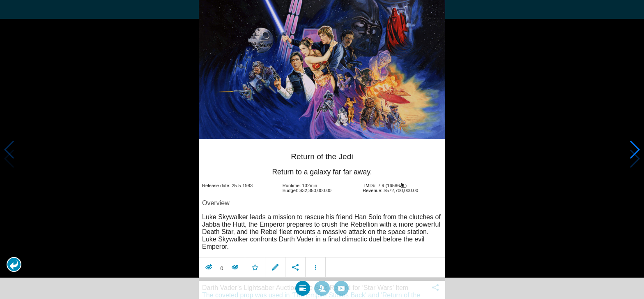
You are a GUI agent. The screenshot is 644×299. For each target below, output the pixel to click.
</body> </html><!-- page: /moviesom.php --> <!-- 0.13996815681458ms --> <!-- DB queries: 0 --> (322, 149)
